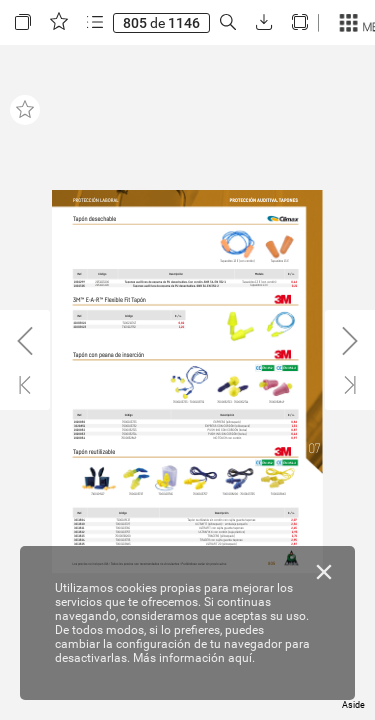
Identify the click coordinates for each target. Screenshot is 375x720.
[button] (23, 22)
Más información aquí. (194, 658)
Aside (353, 705)
